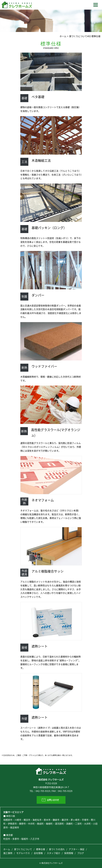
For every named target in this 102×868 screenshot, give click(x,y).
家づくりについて (23, 849)
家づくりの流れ (57, 849)
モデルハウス (23, 853)
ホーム (63, 36)
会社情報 (38, 853)
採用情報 (69, 853)
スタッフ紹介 (53, 853)
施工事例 (8, 853)
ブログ (81, 853)
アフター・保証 (77, 849)
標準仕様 (41, 849)
